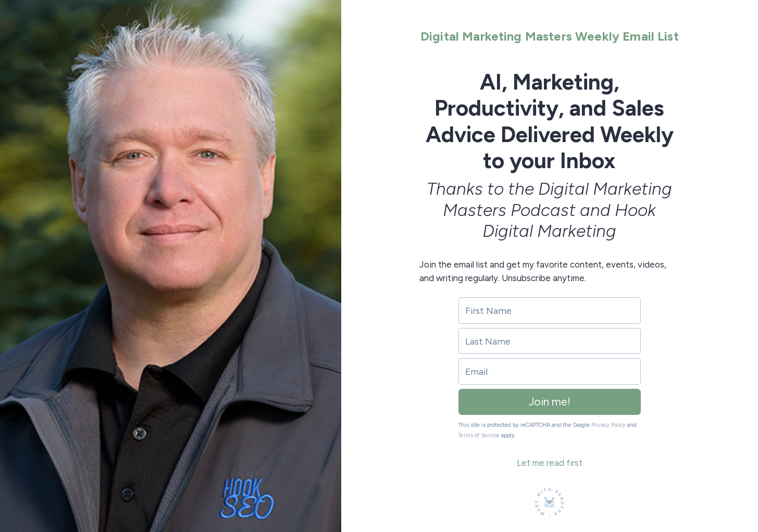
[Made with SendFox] (549, 502)
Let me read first (550, 463)
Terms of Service (479, 435)
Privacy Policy (608, 425)
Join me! (550, 402)
